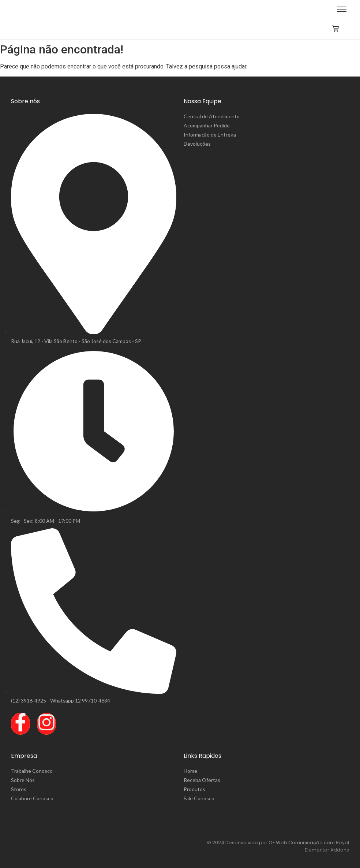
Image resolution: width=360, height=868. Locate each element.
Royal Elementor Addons (327, 846)
